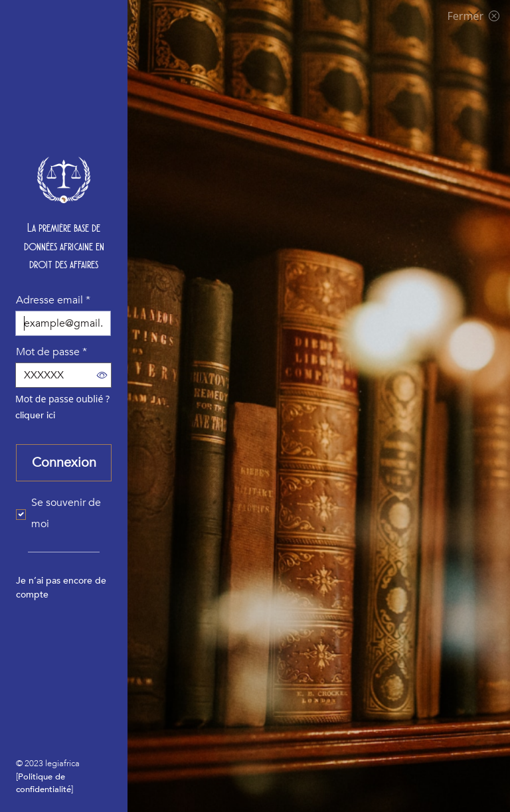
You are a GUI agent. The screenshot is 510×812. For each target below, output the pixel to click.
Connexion (64, 462)
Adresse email (53, 300)
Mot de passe (51, 352)
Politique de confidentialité (43, 783)
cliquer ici (35, 415)
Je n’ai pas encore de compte (61, 588)
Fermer (473, 16)
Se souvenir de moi (66, 513)
